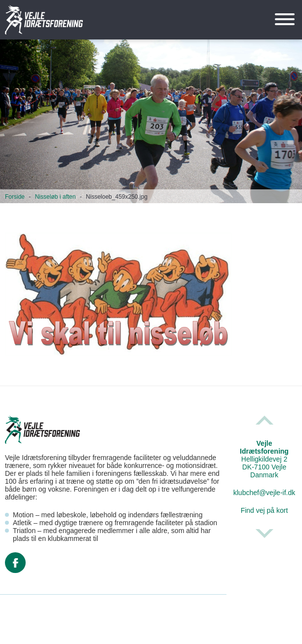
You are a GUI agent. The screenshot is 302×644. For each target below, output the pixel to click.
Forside (15, 197)
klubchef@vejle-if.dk (264, 493)
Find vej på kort (264, 510)
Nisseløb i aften (56, 197)
